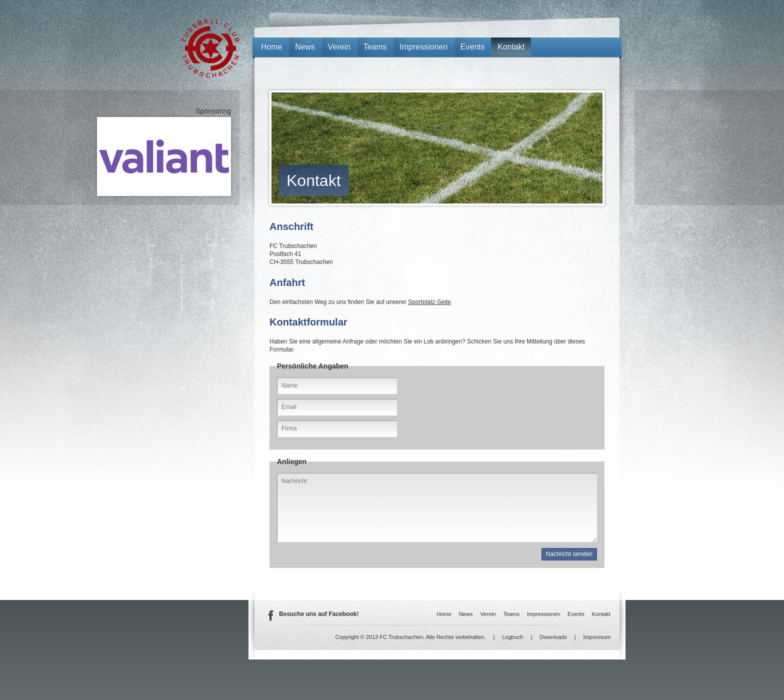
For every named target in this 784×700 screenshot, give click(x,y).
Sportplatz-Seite (429, 302)
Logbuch (512, 637)
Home (272, 47)
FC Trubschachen (210, 48)
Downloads (553, 637)
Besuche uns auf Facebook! (319, 614)
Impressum (597, 637)
